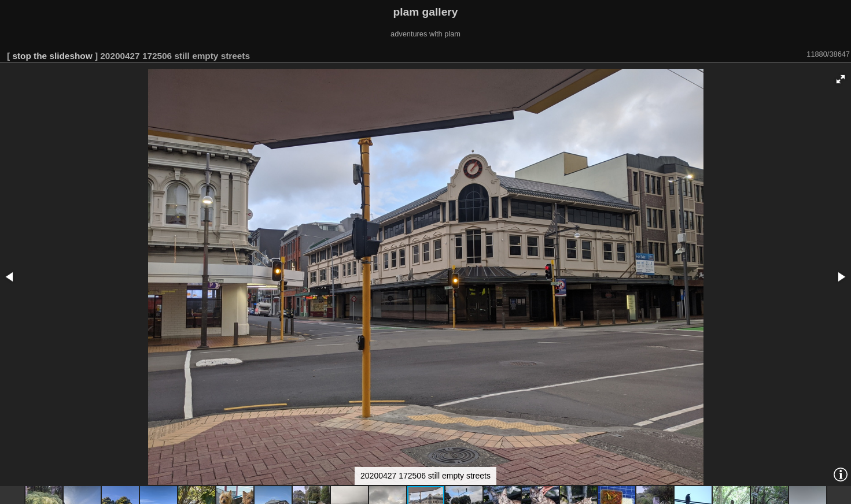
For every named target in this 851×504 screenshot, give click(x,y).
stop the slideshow (52, 56)
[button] (841, 79)
